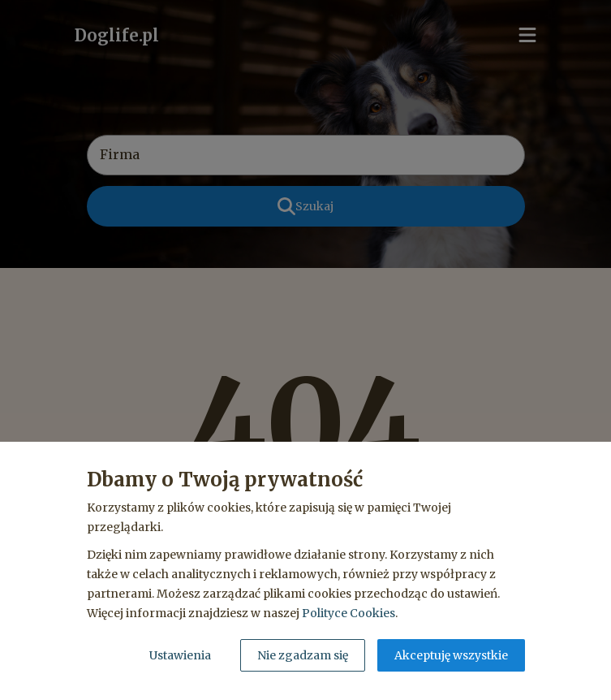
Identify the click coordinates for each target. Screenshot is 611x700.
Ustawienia (180, 655)
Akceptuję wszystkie (451, 655)
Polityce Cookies (349, 613)
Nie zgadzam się (303, 655)
